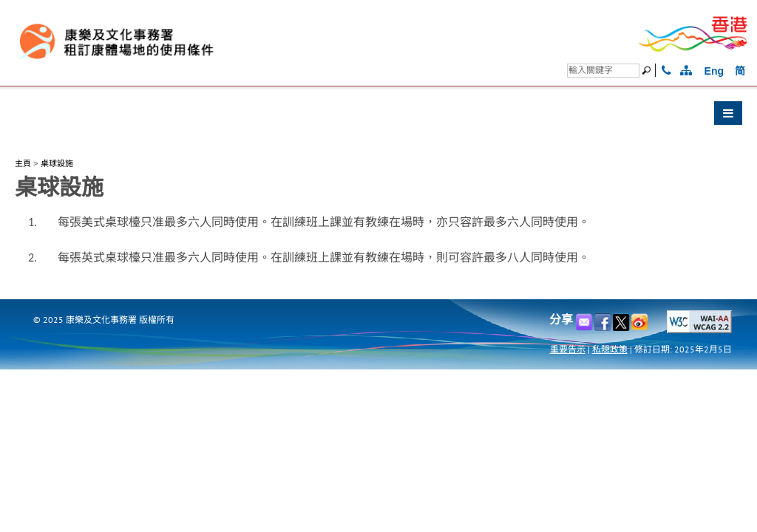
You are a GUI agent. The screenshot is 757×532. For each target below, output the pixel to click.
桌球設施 (57, 163)
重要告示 (568, 349)
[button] (378, 117)
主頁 (23, 163)
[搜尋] (603, 71)
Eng (714, 71)
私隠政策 (610, 349)
